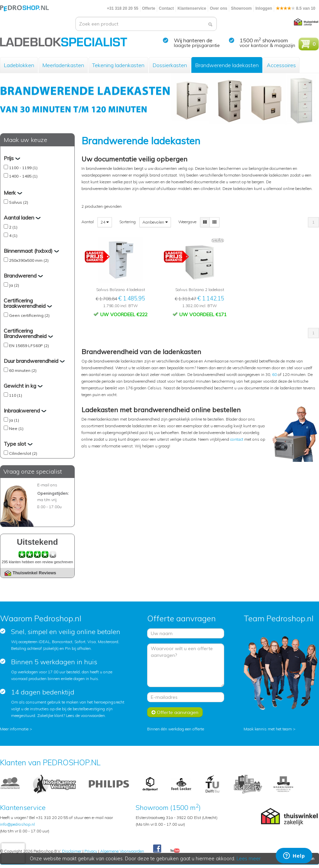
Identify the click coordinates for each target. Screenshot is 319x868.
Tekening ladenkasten (118, 65)
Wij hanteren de (193, 40)
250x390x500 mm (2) (29, 260)
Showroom (241, 8)
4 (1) (13, 235)
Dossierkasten (170, 65)
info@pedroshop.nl (17, 824)
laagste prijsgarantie (197, 45)
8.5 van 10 (296, 8)
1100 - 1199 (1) (23, 168)
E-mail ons (47, 485)
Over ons (218, 8)
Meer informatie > (16, 729)
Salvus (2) (19, 202)
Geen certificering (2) (29, 315)
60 (274, 374)
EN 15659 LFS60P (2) (29, 346)
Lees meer (249, 859)
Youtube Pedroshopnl (175, 851)
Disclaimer (72, 851)
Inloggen (264, 8)
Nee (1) (16, 428)
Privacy (91, 851)
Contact (166, 8)
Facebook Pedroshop (157, 849)
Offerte (149, 8)
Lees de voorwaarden (85, 715)
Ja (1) (14, 420)
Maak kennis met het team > (270, 729)
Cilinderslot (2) (23, 453)
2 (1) (13, 227)
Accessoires (281, 65)
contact (237, 439)
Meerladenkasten (63, 65)
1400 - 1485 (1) (23, 176)
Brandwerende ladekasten (227, 65)
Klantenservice (192, 8)
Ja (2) (14, 285)
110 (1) (16, 395)
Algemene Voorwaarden (122, 851)
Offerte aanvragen (175, 712)
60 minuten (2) (23, 370)
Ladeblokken (19, 65)
